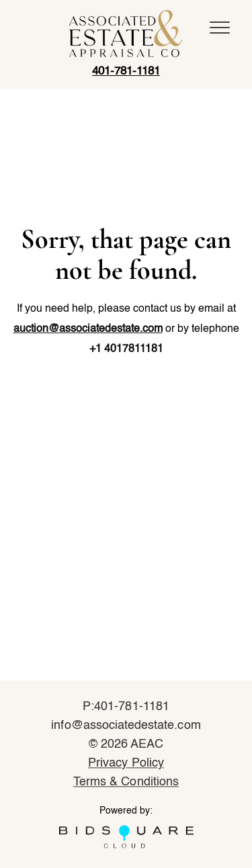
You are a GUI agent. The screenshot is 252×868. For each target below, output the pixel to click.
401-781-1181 (126, 72)
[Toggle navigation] (220, 28)
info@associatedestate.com (126, 726)
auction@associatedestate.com (88, 329)
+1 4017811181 (126, 349)
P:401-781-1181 (126, 707)
